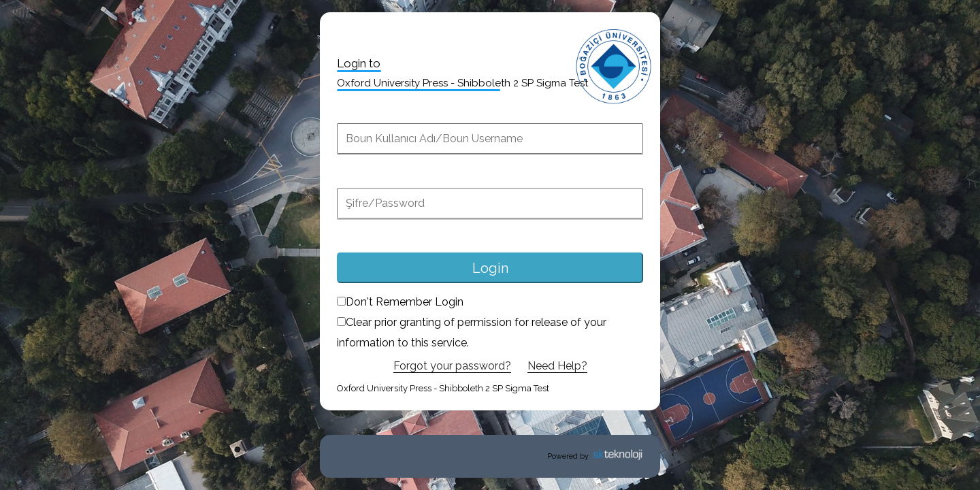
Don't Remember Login (400, 302)
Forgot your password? (452, 366)
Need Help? (557, 366)
